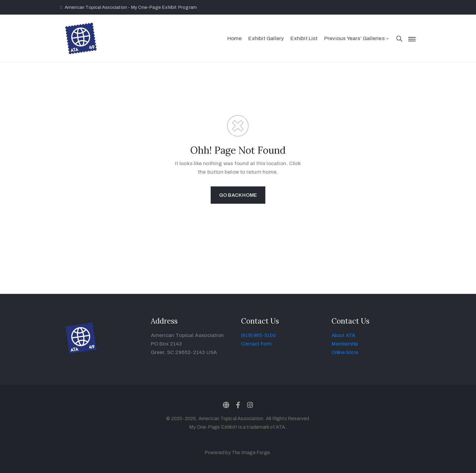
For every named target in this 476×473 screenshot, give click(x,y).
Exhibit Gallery (266, 38)
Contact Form (256, 344)
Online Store (345, 352)
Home (235, 38)
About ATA (343, 335)
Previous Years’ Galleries (357, 38)
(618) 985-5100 (258, 335)
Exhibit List (304, 38)
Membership (345, 344)
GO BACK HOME (238, 195)
